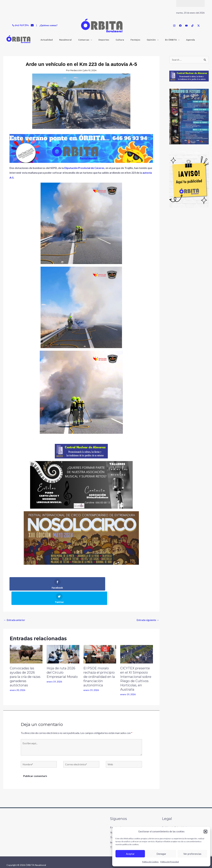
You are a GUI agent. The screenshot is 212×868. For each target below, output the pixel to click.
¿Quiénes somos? (48, 25)
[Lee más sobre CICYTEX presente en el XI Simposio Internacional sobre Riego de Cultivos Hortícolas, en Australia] (137, 639)
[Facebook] (180, 26)
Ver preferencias (192, 854)
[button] (205, 832)
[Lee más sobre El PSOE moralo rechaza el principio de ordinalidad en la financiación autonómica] (100, 639)
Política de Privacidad (170, 862)
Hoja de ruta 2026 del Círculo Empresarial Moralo (62, 658)
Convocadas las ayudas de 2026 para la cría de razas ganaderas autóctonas (25, 662)
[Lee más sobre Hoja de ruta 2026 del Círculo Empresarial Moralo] (63, 639)
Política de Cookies (150, 862)
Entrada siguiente (148, 606)
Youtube (115, 818)
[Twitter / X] (199, 26)
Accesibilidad (170, 823)
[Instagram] (174, 26)
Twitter (114, 823)
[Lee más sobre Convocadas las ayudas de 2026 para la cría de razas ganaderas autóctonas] (26, 639)
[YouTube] (186, 26)
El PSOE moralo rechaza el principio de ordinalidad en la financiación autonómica (99, 662)
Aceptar (130, 854)
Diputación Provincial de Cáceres (84, 168)
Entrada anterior (14, 606)
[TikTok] (192, 26)
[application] (87, 40)
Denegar (161, 854)
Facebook (116, 813)
